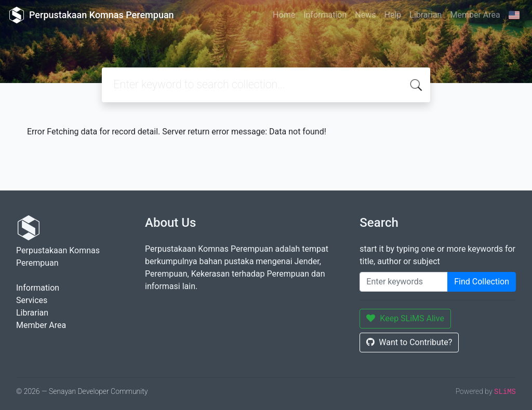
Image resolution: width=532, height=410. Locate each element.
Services (32, 300)
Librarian (425, 15)
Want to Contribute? (409, 342)
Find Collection (482, 282)
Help (393, 15)
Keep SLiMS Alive (405, 318)
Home (284, 15)
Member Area (475, 15)
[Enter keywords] (404, 282)
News (365, 15)
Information (325, 15)
